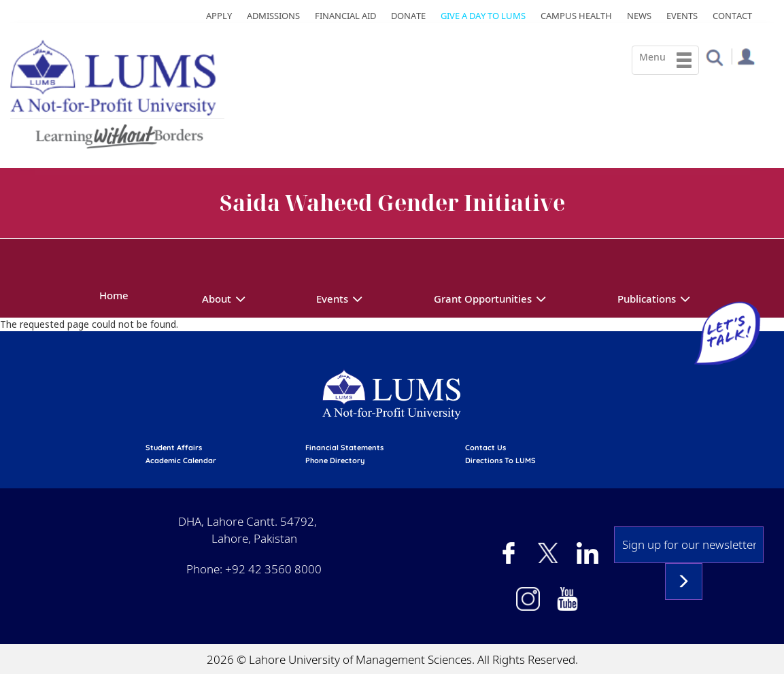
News (639, 16)
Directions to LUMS (500, 460)
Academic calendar (181, 460)
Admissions (273, 16)
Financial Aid (345, 16)
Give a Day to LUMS (483, 16)
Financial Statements (344, 448)
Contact (732, 16)
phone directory (335, 460)
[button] (714, 57)
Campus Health (576, 16)
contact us (485, 448)
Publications (647, 299)
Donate (408, 16)
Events (682, 16)
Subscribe (684, 582)
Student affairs (174, 448)
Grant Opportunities (483, 299)
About (217, 299)
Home (114, 295)
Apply (219, 16)
